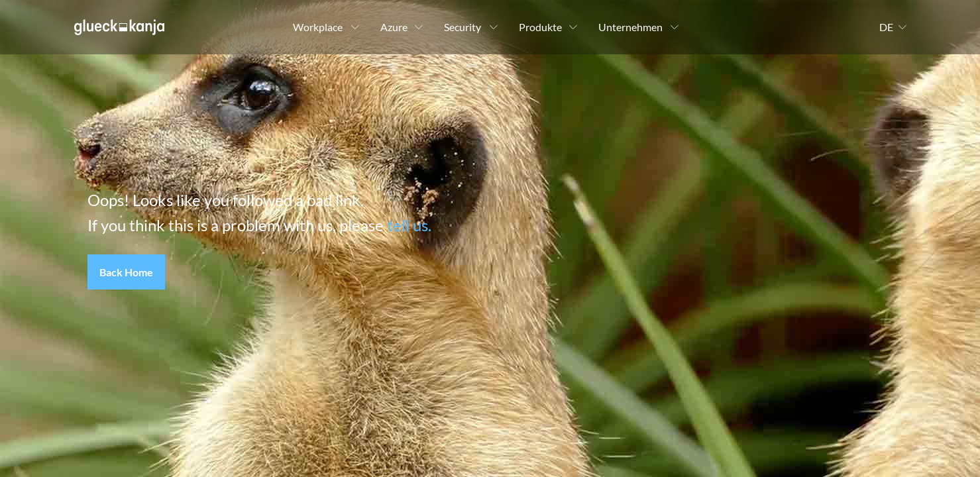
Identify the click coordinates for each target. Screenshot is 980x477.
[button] (126, 272)
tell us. (409, 225)
